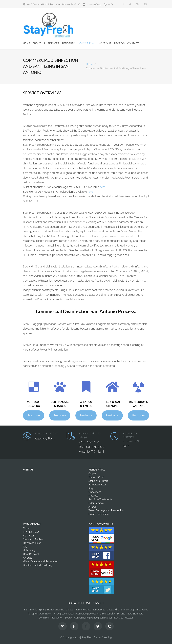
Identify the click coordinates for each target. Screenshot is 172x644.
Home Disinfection (99, 514)
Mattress (93, 496)
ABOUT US (39, 43)
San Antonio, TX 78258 (90, 435)
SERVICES (53, 43)
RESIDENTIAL (69, 43)
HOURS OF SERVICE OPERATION (131, 437)
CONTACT (133, 43)
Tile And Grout (96, 477)
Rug (91, 488)
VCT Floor (29, 536)
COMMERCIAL (87, 43)
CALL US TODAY (47, 434)
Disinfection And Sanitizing (38, 565)
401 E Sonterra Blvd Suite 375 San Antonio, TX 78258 (54, 4)
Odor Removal (96, 503)
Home (89, 64)
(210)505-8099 (94, 4)
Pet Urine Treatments (100, 499)
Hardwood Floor (97, 485)
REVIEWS (119, 43)
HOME (27, 43)
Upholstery (95, 492)
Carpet (92, 474)
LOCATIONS (104, 43)
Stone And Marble (98, 481)
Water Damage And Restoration (106, 510)
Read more (34, 415)
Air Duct (93, 507)
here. (103, 187)
